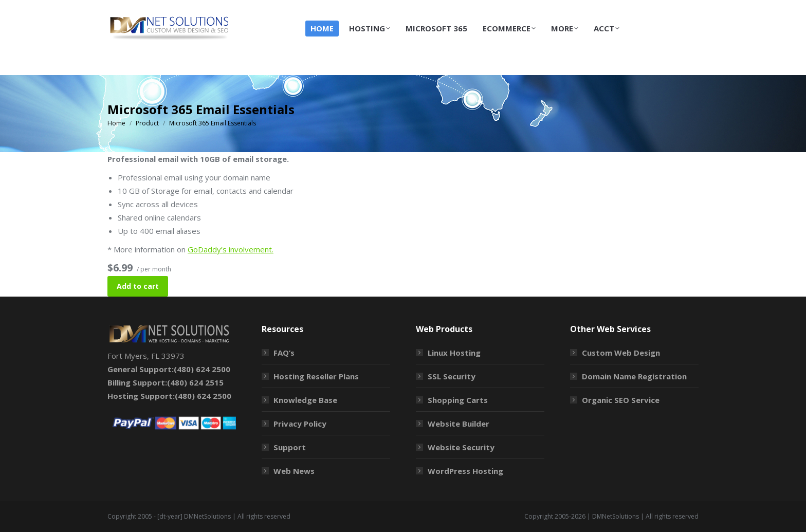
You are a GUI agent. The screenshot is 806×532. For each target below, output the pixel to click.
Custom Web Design (621, 353)
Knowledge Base (305, 400)
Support (290, 447)
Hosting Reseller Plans (316, 376)
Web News (294, 471)
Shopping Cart (633, 10)
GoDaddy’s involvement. (231, 249)
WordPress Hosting (465, 471)
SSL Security (452, 376)
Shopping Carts (458, 400)
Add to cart (138, 286)
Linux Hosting (454, 353)
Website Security (461, 447)
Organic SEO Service (621, 400)
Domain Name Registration (634, 376)
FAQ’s (284, 353)
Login (685, 10)
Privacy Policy (300, 424)
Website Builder (459, 424)
